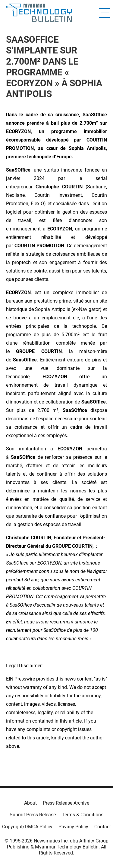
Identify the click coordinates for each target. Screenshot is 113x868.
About (30, 803)
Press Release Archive (66, 803)
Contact (103, 827)
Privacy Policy (73, 827)
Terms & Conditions (83, 815)
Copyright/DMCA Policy (27, 827)
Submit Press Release (33, 815)
